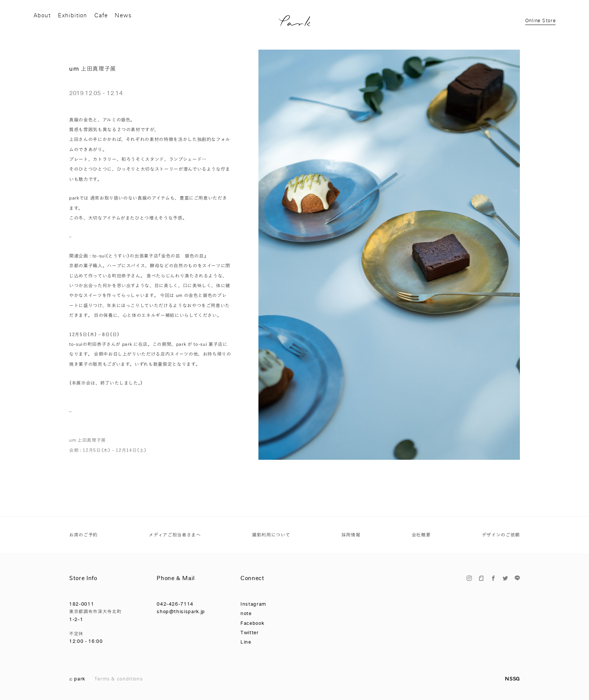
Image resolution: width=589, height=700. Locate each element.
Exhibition (77, 24)
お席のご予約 (83, 535)
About (42, 24)
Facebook (252, 623)
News (136, 24)
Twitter (250, 633)
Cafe (110, 24)
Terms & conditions (119, 679)
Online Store (540, 25)
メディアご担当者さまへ (175, 535)
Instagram (253, 604)
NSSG (512, 679)
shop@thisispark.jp (181, 611)
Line (246, 642)
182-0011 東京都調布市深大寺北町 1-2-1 (95, 612)
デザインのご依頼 (501, 535)
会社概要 (421, 535)
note (246, 613)
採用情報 (351, 535)
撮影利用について (271, 535)
